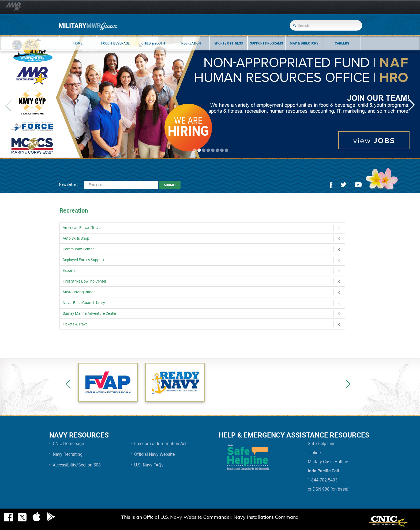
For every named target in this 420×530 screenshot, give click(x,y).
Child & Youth (153, 43)
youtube (358, 185)
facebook (331, 185)
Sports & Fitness (228, 43)
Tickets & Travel (204, 324)
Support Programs (266, 43)
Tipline (314, 453)
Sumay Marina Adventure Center (204, 313)
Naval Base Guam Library (204, 303)
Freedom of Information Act (160, 443)
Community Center (204, 249)
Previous (68, 384)
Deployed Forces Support (204, 260)
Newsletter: (68, 184)
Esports (204, 270)
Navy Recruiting (68, 454)
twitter (344, 185)
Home (78, 43)
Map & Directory (304, 43)
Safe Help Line (322, 443)
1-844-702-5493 (323, 480)
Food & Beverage (115, 43)
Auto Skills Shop (204, 238)
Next (348, 384)
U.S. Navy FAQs (149, 465)
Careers (342, 43)
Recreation (191, 43)
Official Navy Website (154, 454)
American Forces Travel (204, 227)
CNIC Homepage (68, 443)
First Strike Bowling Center (204, 281)
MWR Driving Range (204, 292)
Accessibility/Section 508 (77, 465)
